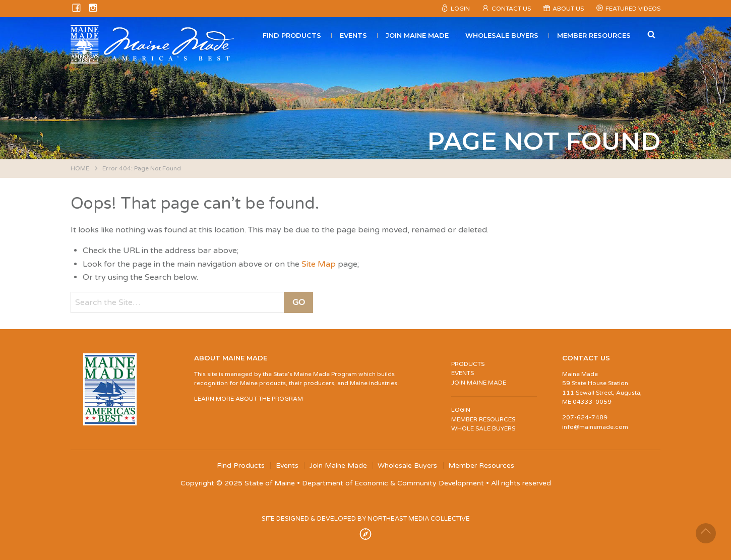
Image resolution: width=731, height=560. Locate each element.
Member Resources (594, 35)
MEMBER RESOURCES (483, 419)
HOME (80, 168)
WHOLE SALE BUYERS (483, 428)
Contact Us (511, 9)
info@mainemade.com (595, 427)
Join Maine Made (417, 35)
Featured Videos (633, 9)
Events (353, 35)
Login (460, 9)
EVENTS (463, 373)
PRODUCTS (468, 364)
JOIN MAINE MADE (479, 383)
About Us (568, 9)
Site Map (319, 264)
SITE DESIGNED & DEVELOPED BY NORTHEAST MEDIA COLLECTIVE (366, 519)
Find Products (292, 35)
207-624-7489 (585, 417)
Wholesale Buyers (502, 35)
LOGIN (461, 410)
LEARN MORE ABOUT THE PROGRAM (249, 399)
